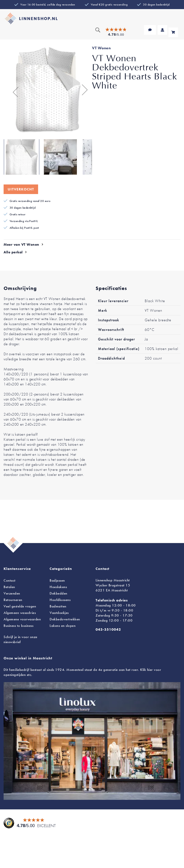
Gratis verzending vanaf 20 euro (30, 201)
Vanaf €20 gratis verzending (109, 5)
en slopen (63, 626)
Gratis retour (18, 214)
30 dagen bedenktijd (156, 5)
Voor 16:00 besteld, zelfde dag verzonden (48, 5)
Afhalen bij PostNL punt (24, 228)
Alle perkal (13, 252)
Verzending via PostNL (24, 221)
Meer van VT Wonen (21, 245)
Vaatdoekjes (59, 613)
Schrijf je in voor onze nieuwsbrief (20, 639)
